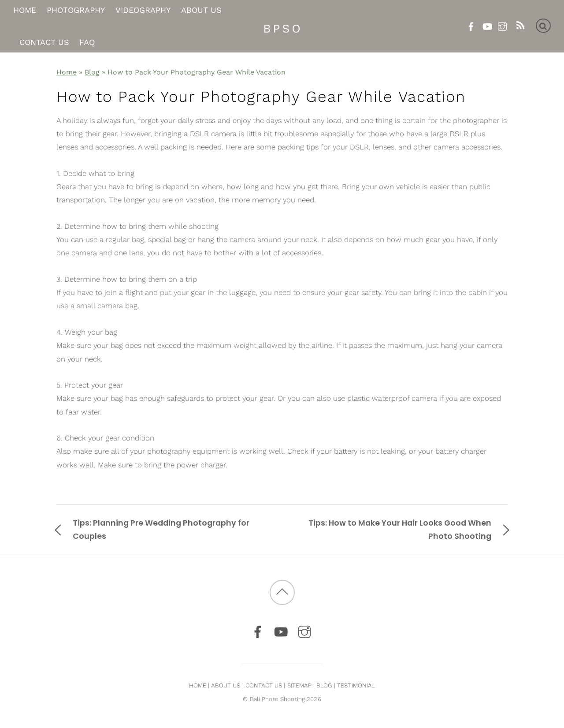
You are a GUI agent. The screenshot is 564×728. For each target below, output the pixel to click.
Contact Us (44, 42)
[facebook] (471, 25)
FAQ (87, 42)
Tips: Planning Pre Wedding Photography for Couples (161, 529)
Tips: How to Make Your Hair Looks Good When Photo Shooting (400, 529)
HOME (198, 685)
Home (25, 10)
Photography (76, 10)
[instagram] (502, 25)
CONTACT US (264, 685)
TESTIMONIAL (356, 685)
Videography (143, 10)
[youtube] (487, 25)
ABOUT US (226, 685)
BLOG (324, 685)
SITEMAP (299, 685)
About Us (201, 10)
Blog (92, 72)
